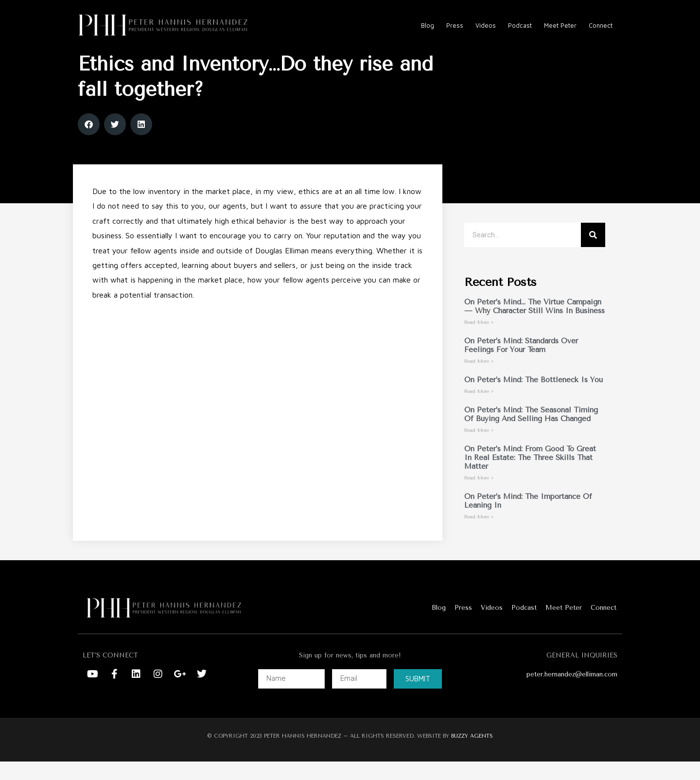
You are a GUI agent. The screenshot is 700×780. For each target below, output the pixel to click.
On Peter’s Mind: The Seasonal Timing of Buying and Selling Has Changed (531, 433)
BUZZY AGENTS (472, 754)
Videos (486, 25)
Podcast (520, 25)
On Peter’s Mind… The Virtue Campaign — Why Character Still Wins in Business (534, 325)
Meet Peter (560, 25)
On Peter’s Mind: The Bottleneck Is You (534, 398)
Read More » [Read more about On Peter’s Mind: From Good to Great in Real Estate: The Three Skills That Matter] (479, 496)
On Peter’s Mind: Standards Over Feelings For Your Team (521, 364)
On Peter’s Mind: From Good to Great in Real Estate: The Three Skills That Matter (530, 476)
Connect (601, 25)
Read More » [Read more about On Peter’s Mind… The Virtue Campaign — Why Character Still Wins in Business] (479, 341)
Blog (428, 25)
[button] (89, 143)
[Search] (593, 253)
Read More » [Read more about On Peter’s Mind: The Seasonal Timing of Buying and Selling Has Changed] (479, 449)
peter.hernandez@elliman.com (572, 693)
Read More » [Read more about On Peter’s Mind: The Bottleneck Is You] (479, 410)
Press (455, 25)
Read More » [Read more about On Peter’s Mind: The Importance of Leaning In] (479, 535)
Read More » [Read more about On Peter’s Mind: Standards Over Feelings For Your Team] (479, 380)
